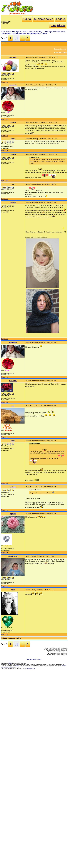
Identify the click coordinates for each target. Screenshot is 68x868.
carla (13, 590)
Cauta (27, 19)
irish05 (13, 139)
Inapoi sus (5, 82)
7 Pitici (10, 663)
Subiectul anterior (60, 49)
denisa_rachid (13, 556)
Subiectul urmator (60, 53)
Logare (61, 19)
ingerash (13, 514)
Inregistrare (58, 25)
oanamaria (13, 85)
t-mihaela (13, 122)
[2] (16, 38)
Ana (13, 406)
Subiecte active (44, 19)
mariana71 (13, 381)
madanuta (13, 57)
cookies (17, 666)
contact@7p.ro (31, 668)
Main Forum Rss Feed (34, 660)
